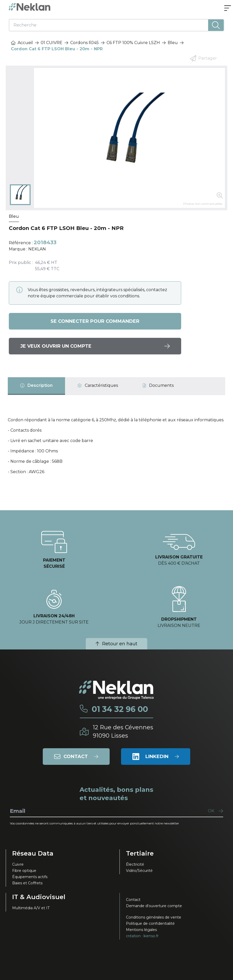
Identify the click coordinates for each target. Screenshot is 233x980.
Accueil (22, 43)
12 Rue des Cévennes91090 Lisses (123, 731)
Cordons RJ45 (84, 43)
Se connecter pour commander (95, 321)
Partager (203, 58)
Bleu (173, 43)
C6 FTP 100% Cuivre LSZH (133, 43)
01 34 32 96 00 (120, 709)
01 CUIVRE (52, 43)
